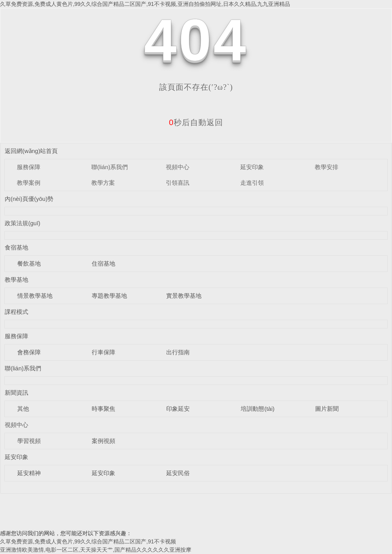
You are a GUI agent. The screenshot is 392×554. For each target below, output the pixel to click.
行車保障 (103, 352)
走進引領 (252, 183)
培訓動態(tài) (258, 409)
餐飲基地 (29, 263)
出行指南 (178, 352)
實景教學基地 (184, 296)
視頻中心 (178, 167)
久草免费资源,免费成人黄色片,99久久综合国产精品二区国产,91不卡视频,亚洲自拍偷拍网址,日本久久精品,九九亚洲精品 (145, 4)
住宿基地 (103, 263)
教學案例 (29, 183)
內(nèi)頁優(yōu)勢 (29, 199)
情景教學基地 (35, 296)
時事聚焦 (103, 409)
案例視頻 (103, 441)
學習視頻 (29, 441)
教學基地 (16, 280)
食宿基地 (16, 247)
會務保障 (29, 352)
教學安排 (327, 167)
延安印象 (252, 167)
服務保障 (29, 167)
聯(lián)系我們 (110, 167)
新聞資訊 (16, 393)
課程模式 (16, 312)
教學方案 (103, 183)
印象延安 (178, 409)
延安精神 (29, 473)
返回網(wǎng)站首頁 (31, 151)
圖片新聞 (327, 409)
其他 (23, 409)
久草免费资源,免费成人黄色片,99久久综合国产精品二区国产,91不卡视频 (88, 541)
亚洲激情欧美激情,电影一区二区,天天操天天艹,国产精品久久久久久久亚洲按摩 (96, 550)
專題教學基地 (109, 296)
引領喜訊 (178, 183)
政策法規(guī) (23, 223)
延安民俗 (178, 473)
